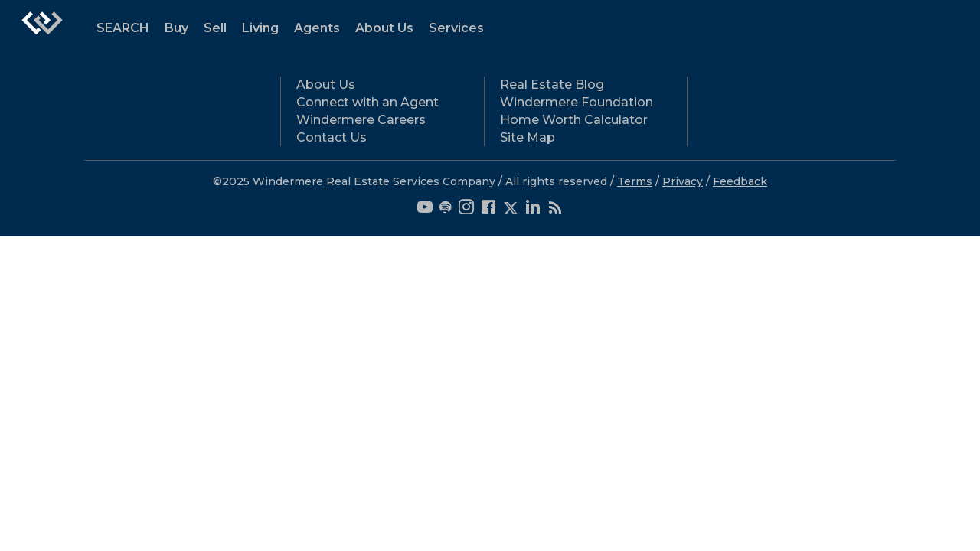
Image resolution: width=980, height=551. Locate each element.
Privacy (683, 181)
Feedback (740, 181)
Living (260, 28)
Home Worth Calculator (574, 120)
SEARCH (123, 28)
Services (456, 28)
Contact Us (332, 137)
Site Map (528, 137)
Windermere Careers (361, 120)
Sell (215, 28)
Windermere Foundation (577, 102)
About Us (384, 28)
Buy (176, 28)
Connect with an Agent (367, 102)
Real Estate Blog (552, 85)
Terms (635, 181)
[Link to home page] (42, 31)
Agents (317, 28)
